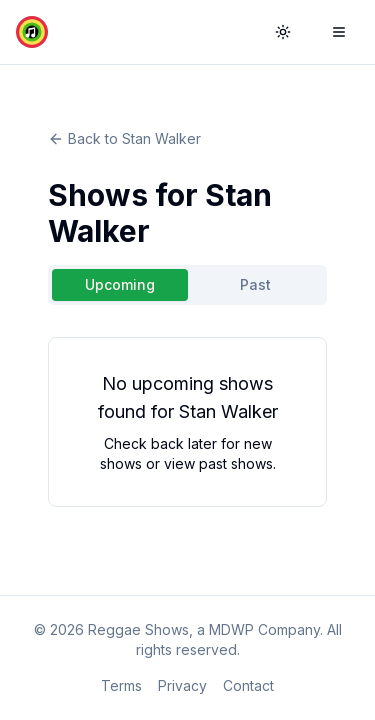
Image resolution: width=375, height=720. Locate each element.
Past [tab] (255, 284)
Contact (248, 685)
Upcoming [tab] (120, 284)
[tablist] (187, 285)
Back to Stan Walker (124, 138)
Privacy (182, 685)
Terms (121, 685)
